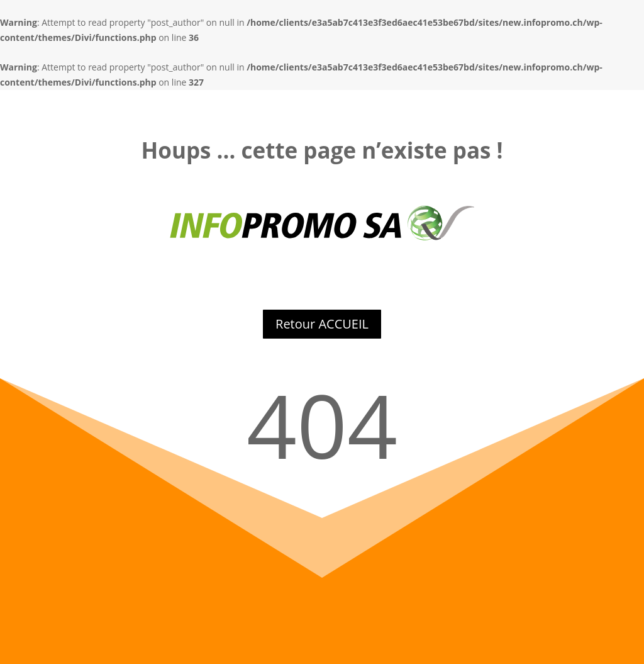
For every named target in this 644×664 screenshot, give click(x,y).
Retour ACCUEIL (322, 324)
